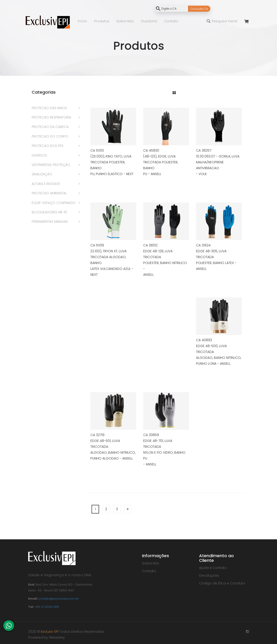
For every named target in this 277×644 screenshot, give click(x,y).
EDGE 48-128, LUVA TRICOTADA (158, 254)
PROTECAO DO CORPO (50, 136)
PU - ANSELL (152, 174)
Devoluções (209, 575)
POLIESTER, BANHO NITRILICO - (165, 266)
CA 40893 (204, 340)
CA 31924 (203, 245)
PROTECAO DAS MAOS (49, 108)
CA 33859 (151, 435)
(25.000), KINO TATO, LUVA (111, 156)
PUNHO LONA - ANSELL (213, 364)
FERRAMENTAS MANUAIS (50, 222)
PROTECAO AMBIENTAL (49, 193)
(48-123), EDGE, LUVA (159, 156)
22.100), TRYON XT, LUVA (108, 251)
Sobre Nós (151, 563)
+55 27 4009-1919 (47, 607)
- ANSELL (150, 464)
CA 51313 (97, 150)
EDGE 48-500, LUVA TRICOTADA (211, 349)
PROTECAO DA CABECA (50, 127)
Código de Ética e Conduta (222, 583)
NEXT (94, 275)
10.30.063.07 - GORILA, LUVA (218, 156)
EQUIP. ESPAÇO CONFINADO (54, 203)
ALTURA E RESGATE (46, 184)
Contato (149, 571)
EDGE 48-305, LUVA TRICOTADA (211, 254)
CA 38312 (150, 245)
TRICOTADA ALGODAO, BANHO (108, 260)
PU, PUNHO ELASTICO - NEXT (112, 174)
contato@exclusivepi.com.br (59, 599)
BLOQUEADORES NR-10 (49, 212)
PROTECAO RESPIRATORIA (51, 117)
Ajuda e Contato (213, 568)
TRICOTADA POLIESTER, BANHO (108, 165)
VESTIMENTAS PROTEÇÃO (51, 165)
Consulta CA (199, 9)
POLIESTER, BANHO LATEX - (216, 263)
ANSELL (148, 275)
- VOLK (201, 174)
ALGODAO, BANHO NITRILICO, (219, 358)
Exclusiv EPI (50, 632)
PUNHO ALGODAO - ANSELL (112, 458)
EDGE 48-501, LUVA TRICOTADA (105, 444)
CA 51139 (97, 245)
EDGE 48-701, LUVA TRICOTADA (158, 444)
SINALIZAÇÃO (42, 174)
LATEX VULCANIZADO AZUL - (112, 269)
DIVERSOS (39, 155)
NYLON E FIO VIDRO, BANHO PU (164, 455)
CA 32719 (97, 435)
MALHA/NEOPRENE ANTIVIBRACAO (210, 165)
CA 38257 (204, 150)
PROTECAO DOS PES (48, 146)
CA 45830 (151, 150)
